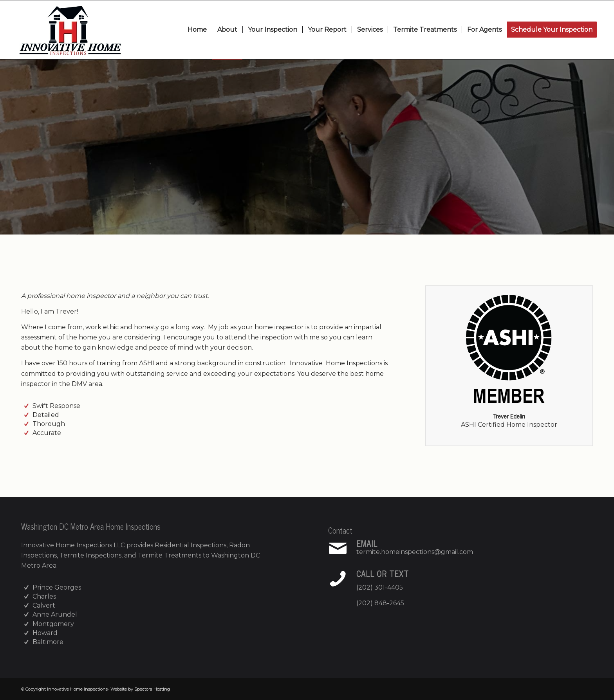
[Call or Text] (338, 579)
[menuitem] (197, 30)
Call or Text (383, 574)
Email (367, 544)
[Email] (338, 548)
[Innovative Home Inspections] (70, 30)
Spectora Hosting (152, 689)
